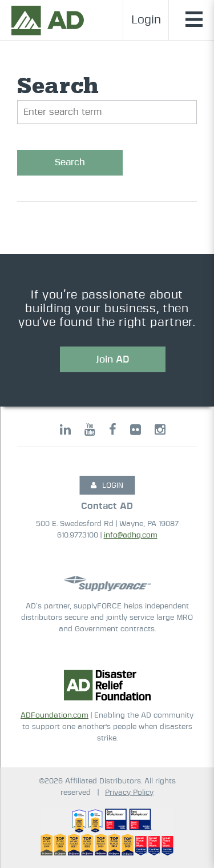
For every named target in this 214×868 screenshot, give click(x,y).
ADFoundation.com (54, 716)
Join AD (113, 359)
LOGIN (107, 485)
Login (146, 20)
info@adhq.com (131, 535)
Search (70, 162)
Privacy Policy (129, 793)
